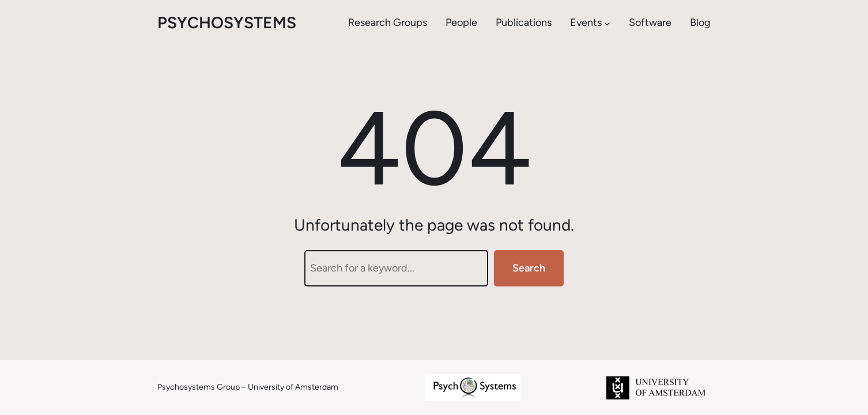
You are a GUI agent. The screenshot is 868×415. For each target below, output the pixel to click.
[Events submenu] (607, 23)
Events (586, 22)
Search (529, 268)
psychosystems (227, 22)
